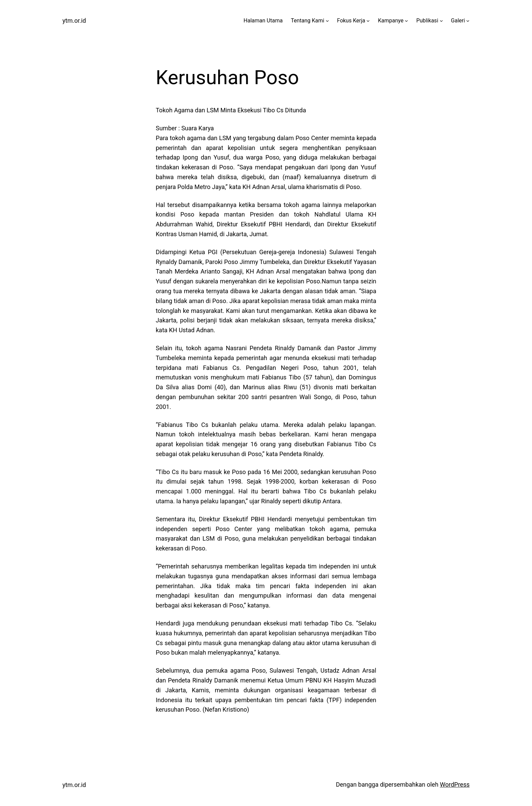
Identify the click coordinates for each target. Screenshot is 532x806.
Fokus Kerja (351, 21)
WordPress (455, 784)
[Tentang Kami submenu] (327, 21)
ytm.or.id (74, 21)
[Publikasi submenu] (441, 21)
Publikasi (427, 21)
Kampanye (391, 21)
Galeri (458, 21)
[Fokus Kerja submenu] (368, 21)
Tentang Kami (307, 21)
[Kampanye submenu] (406, 21)
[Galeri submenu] (468, 21)
